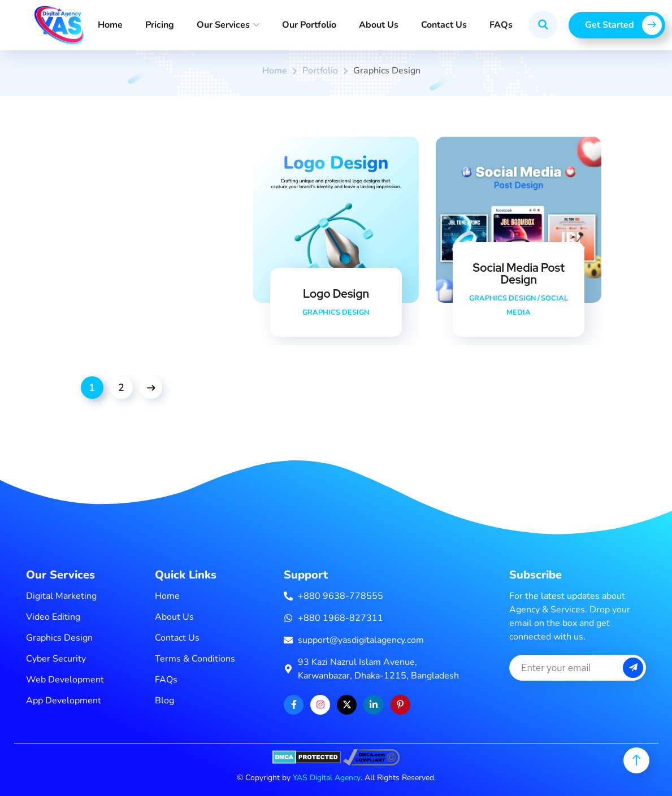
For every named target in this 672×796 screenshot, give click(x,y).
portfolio (320, 71)
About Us (379, 25)
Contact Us (444, 25)
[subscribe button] (633, 668)
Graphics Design (336, 312)
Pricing (160, 25)
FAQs (501, 25)
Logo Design (336, 294)
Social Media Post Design (519, 274)
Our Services (223, 25)
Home (110, 25)
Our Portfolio (309, 25)
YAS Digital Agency (327, 778)
